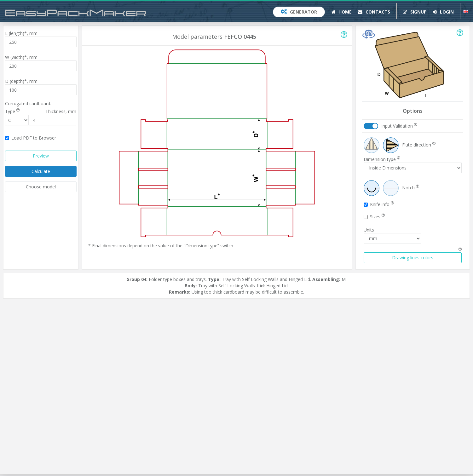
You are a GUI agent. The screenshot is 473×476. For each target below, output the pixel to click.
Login (443, 12)
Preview (41, 156)
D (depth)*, (21, 81)
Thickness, (61, 111)
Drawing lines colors (413, 258)
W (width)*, (21, 57)
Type (12, 111)
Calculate (41, 171)
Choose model (41, 187)
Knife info (379, 204)
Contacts (374, 12)
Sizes (374, 217)
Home (341, 12)
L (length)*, (21, 33)
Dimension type (382, 159)
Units (369, 230)
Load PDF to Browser (31, 138)
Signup (415, 12)
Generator (299, 12)
